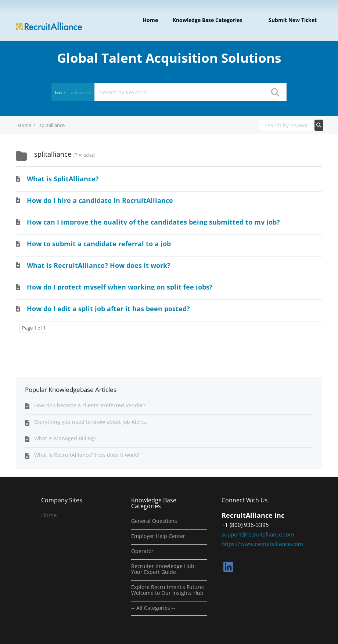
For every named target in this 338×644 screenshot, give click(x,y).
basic (60, 93)
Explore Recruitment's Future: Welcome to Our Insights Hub (168, 590)
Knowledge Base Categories (207, 20)
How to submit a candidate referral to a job (99, 244)
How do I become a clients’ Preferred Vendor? (90, 405)
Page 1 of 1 (34, 328)
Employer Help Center (158, 536)
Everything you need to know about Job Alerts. (91, 422)
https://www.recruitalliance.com (262, 544)
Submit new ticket (293, 20)
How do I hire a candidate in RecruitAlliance (100, 200)
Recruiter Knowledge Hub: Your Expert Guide (163, 569)
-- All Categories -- (153, 608)
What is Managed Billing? (65, 438)
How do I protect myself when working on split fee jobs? (120, 287)
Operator (142, 551)
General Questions (154, 521)
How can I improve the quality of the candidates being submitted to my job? (153, 222)
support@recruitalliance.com (258, 534)
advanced (81, 93)
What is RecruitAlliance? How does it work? (99, 265)
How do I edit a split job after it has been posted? (108, 309)
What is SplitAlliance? (63, 179)
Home (150, 20)
